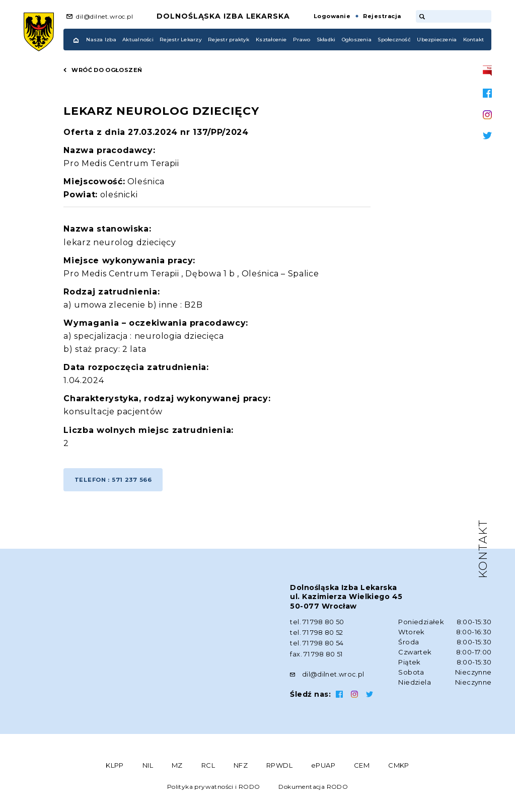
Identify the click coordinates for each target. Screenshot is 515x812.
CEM (362, 767)
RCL (208, 767)
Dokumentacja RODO (313, 788)
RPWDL (279, 767)
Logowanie (332, 16)
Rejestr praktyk (229, 40)
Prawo (302, 40)
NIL (148, 767)
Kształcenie (271, 40)
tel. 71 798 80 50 (317, 626)
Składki (326, 40)
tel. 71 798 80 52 (317, 636)
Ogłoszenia (357, 40)
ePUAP (323, 767)
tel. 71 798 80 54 (317, 646)
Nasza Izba (101, 40)
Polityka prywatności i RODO (214, 788)
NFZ (241, 767)
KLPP (115, 767)
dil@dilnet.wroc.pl (104, 16)
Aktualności (138, 40)
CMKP (399, 767)
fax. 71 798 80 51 (316, 656)
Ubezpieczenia (437, 40)
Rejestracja (382, 16)
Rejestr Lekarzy (181, 40)
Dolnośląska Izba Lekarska (223, 16)
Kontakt (474, 40)
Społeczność (394, 40)
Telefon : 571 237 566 (115, 483)
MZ (177, 767)
